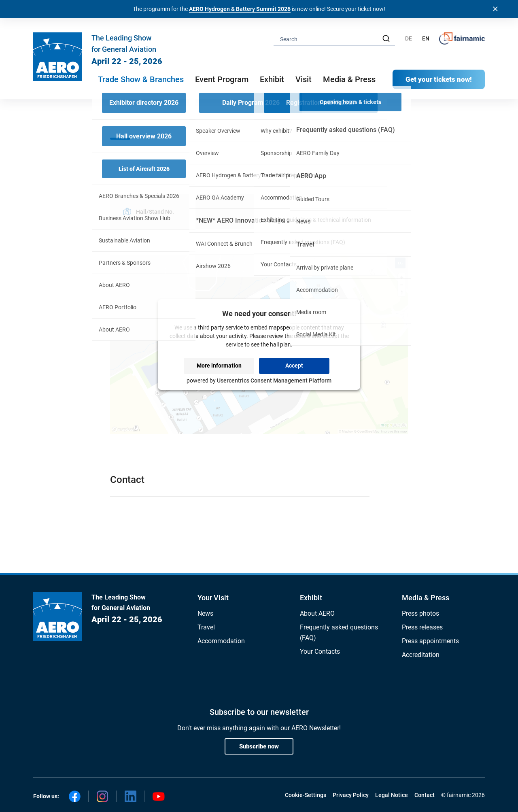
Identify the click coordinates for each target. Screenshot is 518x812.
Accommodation (221, 641)
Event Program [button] (222, 79)
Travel (206, 627)
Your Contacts (320, 652)
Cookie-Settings (306, 795)
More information (219, 366)
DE (409, 38)
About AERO (317, 613)
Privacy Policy (351, 795)
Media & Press (349, 79)
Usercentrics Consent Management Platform (274, 380)
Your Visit (213, 598)
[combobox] (334, 39)
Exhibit (311, 598)
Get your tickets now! (439, 79)
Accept (294, 366)
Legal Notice (392, 795)
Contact (425, 795)
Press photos (420, 613)
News (205, 613)
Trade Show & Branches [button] (141, 79)
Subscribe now (259, 746)
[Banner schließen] (495, 9)
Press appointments (430, 641)
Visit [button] (304, 79)
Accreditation (421, 655)
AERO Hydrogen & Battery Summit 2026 (240, 9)
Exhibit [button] (272, 79)
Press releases (422, 627)
